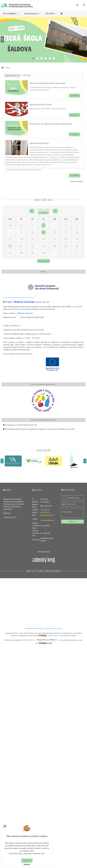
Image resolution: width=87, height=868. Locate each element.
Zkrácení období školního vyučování (47, 83)
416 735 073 (45, 510)
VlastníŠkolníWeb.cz (39, 640)
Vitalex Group (53, 635)
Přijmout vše (27, 861)
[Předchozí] (2, 461)
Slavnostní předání (39, 143)
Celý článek (75, 96)
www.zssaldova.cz (47, 515)
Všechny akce (44, 261)
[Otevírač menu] (77, 5)
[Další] (85, 461)
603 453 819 (45, 512)
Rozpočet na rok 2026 (14, 425)
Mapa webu (50, 628)
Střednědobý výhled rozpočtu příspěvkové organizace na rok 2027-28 (32, 429)
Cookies (59, 628)
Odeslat (73, 522)
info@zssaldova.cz (47, 520)
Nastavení (27, 864)
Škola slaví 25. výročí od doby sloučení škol (51, 124)
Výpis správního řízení (41, 104)
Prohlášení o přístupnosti (34, 628)
